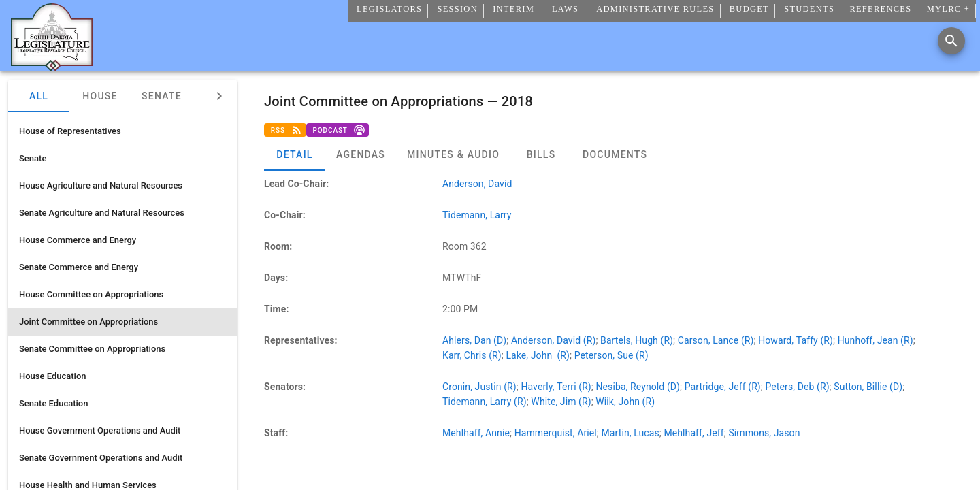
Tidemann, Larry (477, 215)
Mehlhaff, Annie (476, 433)
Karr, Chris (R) (472, 355)
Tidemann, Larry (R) (485, 402)
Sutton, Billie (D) (868, 387)
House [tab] (100, 96)
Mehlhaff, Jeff (693, 433)
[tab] (295, 154)
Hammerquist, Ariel (556, 433)
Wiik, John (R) (625, 402)
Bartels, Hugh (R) (637, 340)
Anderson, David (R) (554, 340)
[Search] (951, 41)
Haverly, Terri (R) (556, 387)
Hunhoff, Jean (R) (876, 340)
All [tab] (39, 96)
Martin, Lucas (630, 433)
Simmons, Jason (764, 433)
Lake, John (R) (538, 355)
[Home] (52, 66)
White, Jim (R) (561, 402)
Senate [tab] (162, 96)
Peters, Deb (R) (798, 387)
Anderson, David (477, 184)
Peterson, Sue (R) (611, 355)
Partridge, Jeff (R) (723, 387)
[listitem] (122, 131)
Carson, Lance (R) (716, 340)
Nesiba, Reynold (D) (638, 387)
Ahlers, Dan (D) (474, 340)
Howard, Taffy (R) (796, 340)
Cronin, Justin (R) (479, 387)
